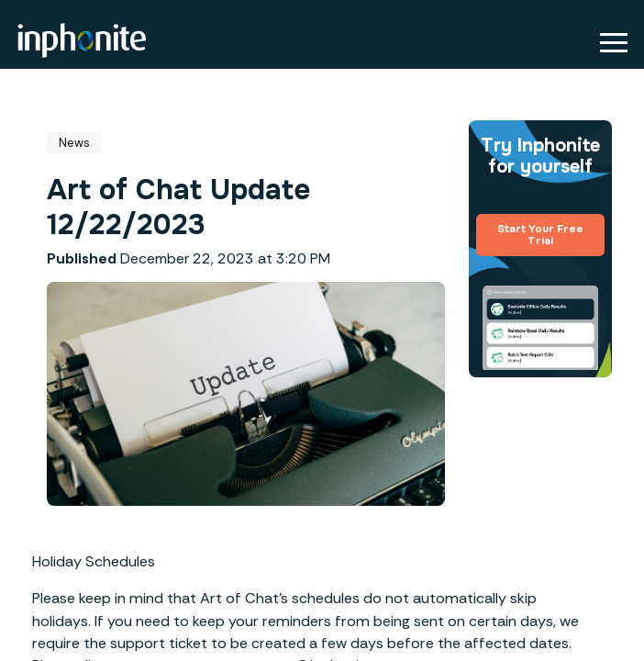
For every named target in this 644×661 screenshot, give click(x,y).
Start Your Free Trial (540, 235)
